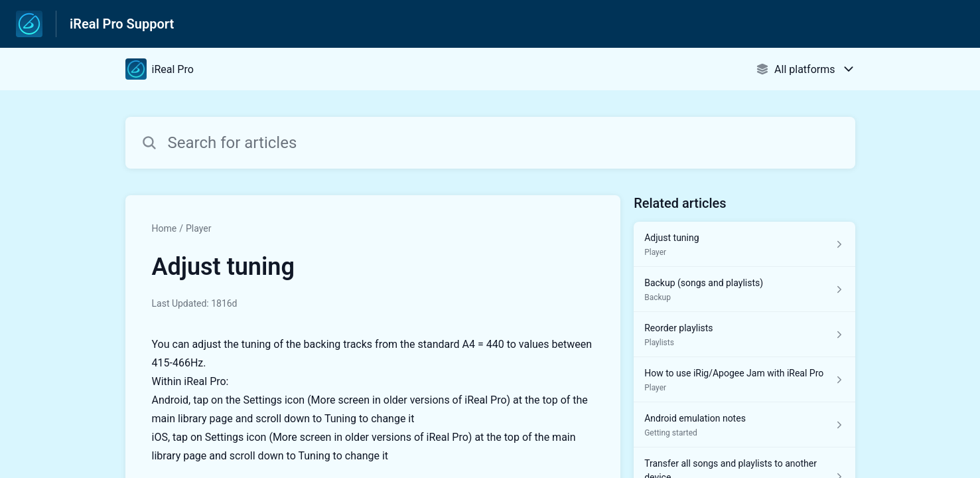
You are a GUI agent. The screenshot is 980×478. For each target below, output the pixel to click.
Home (165, 228)
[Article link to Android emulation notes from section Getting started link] (744, 425)
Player (198, 228)
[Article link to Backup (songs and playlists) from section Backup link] (744, 289)
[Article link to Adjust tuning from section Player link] (744, 244)
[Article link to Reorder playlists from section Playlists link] (744, 335)
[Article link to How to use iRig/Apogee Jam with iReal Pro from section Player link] (744, 380)
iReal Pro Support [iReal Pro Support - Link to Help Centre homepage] (122, 24)
